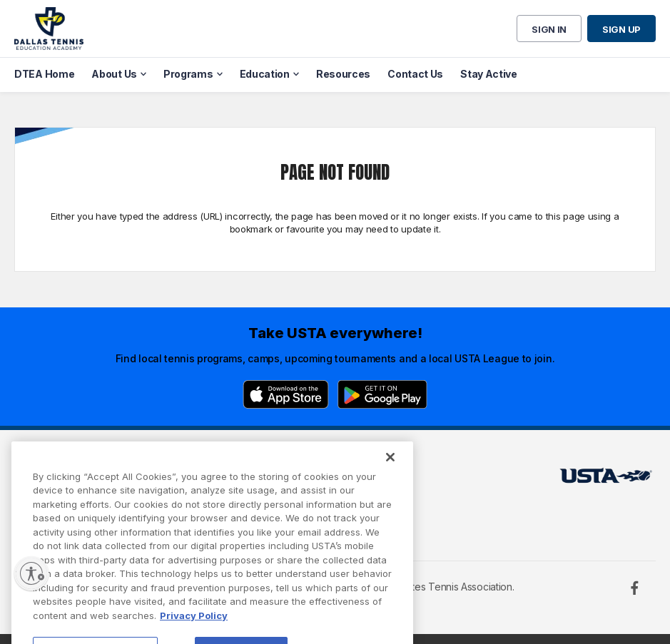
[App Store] (286, 394)
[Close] (390, 469)
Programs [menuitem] (188, 74)
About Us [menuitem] (114, 74)
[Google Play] (382, 394)
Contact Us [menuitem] (415, 74)
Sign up (621, 29)
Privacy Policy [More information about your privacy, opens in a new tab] (194, 627)
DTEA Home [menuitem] (44, 74)
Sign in (549, 29)
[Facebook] (634, 588)
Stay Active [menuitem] (489, 74)
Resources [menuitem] (343, 74)
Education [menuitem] (265, 74)
